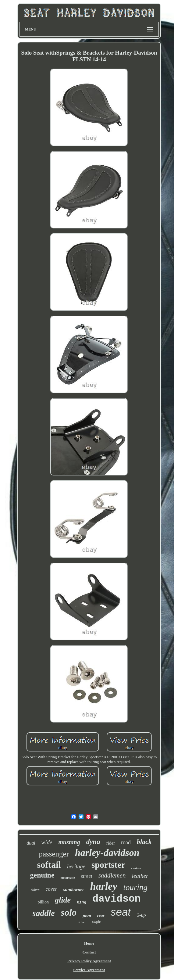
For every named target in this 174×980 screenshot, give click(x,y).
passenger (54, 854)
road (126, 842)
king (82, 902)
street (87, 876)
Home (89, 943)
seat (121, 912)
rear (101, 915)
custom (136, 868)
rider (111, 843)
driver (82, 922)
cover (51, 889)
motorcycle (68, 878)
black (144, 842)
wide (47, 842)
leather (140, 876)
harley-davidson (107, 853)
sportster (108, 865)
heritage (76, 867)
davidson (116, 899)
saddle (44, 913)
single (96, 921)
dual (31, 843)
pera (87, 916)
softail (49, 865)
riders (35, 890)
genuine (42, 875)
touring (136, 887)
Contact (89, 952)
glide (63, 900)
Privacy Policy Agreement (89, 961)
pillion (43, 902)
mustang (69, 842)
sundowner (73, 889)
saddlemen (112, 875)
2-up (141, 915)
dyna (93, 842)
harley (104, 886)
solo (69, 912)
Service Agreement (89, 970)
